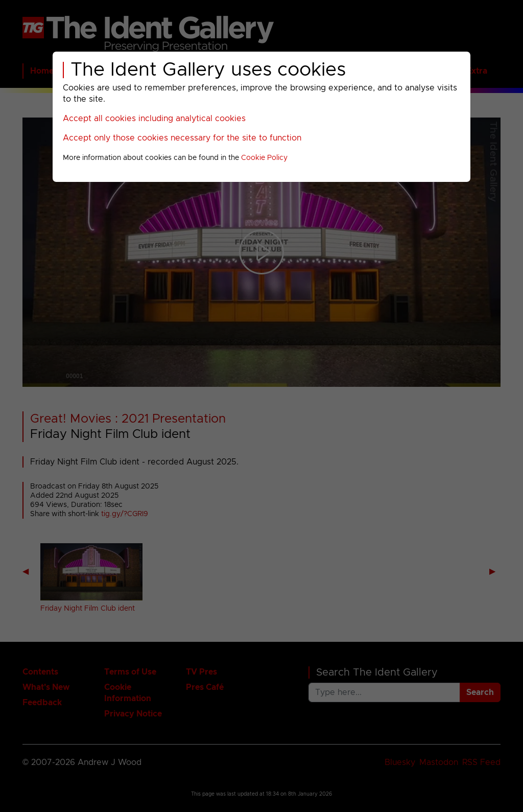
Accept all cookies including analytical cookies (154, 119)
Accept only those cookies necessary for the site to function (182, 138)
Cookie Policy (264, 158)
